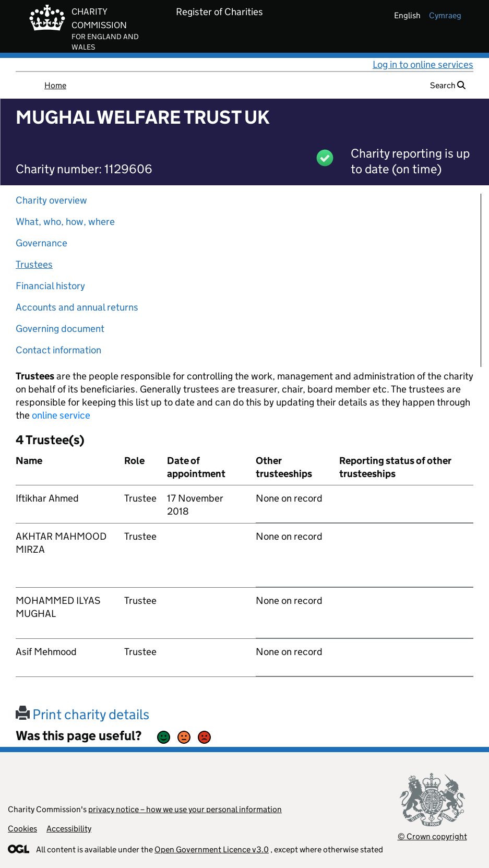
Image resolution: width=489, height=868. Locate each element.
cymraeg (445, 15)
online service (61, 415)
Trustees (34, 264)
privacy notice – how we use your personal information (185, 809)
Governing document (60, 329)
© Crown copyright (432, 836)
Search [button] (448, 85)
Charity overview (51, 200)
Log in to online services (423, 64)
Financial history (50, 286)
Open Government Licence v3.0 (212, 849)
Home (55, 85)
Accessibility (69, 829)
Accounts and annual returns (77, 307)
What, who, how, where (65, 222)
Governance (41, 243)
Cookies (22, 829)
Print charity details (82, 714)
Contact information (58, 350)
